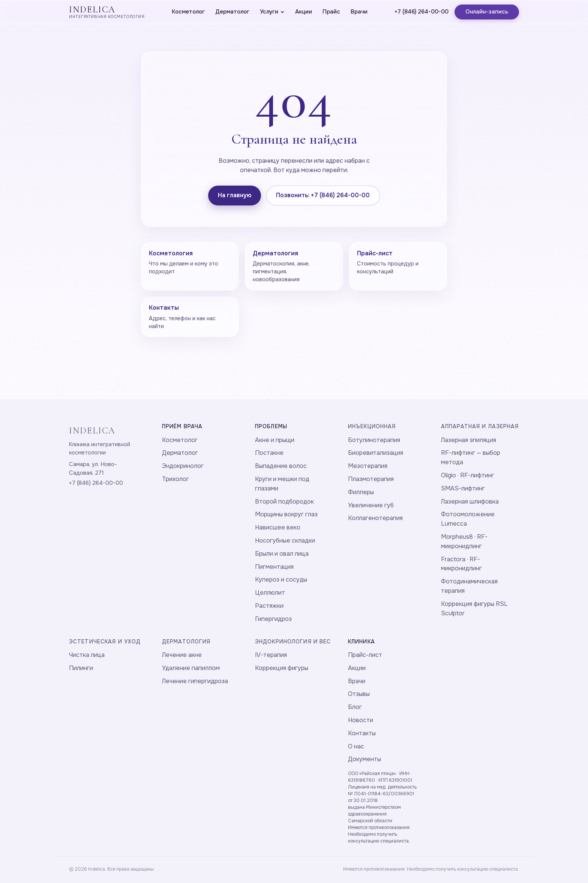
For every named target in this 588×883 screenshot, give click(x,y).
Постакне (269, 453)
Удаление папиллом (191, 668)
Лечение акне (182, 655)
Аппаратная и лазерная (480, 426)
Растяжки (269, 606)
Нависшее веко (278, 527)
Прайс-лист (365, 655)
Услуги (272, 12)
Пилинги (81, 668)
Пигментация (274, 567)
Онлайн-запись (487, 12)
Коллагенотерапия (375, 518)
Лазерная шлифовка (470, 501)
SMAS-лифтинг (463, 488)
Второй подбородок (284, 501)
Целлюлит (270, 593)
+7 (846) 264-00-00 (421, 12)
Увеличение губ (371, 505)
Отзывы (359, 694)
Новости (361, 720)
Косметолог (188, 12)
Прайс (331, 12)
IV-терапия (271, 655)
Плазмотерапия (371, 479)
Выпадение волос (281, 466)
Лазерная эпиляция (469, 440)
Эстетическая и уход (105, 642)
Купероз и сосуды (281, 579)
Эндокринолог (183, 466)
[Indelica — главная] (107, 12)
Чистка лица (87, 655)
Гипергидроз (273, 619)
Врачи (359, 12)
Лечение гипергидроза (195, 681)
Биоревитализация (376, 453)
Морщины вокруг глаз (286, 514)
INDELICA (92, 431)
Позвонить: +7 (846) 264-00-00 (323, 195)
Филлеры (361, 492)
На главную (235, 195)
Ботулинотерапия (374, 440)
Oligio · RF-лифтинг (468, 475)
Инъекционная (372, 426)
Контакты (362, 733)
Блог (355, 707)
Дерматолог (232, 12)
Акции (304, 12)
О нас (356, 746)
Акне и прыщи (275, 440)
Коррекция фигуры (282, 668)
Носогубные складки (285, 540)
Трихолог (175, 479)
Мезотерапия (368, 466)
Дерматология (186, 642)
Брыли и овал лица (282, 554)
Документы (364, 759)
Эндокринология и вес (293, 642)
